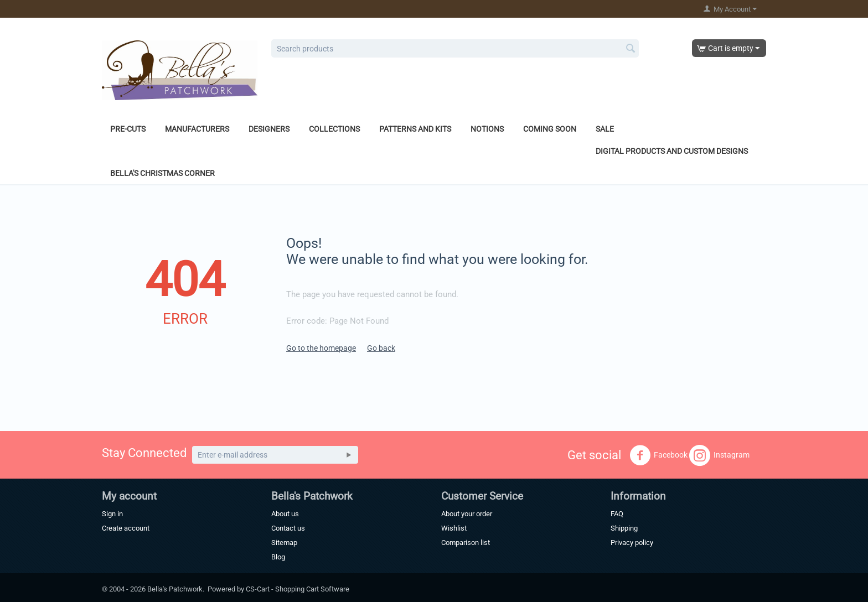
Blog (278, 557)
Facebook (658, 455)
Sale (605, 129)
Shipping (624, 528)
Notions (487, 129)
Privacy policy (632, 543)
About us (285, 514)
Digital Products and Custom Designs (672, 151)
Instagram (719, 455)
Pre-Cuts (128, 129)
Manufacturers (197, 129)
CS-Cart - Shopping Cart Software (298, 589)
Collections (334, 129)
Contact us (288, 528)
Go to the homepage (321, 348)
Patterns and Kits (415, 129)
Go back (381, 348)
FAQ (617, 514)
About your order (467, 514)
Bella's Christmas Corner (162, 173)
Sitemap (284, 543)
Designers (269, 129)
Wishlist (454, 528)
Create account (126, 528)
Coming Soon (550, 129)
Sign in (112, 514)
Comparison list (466, 543)
